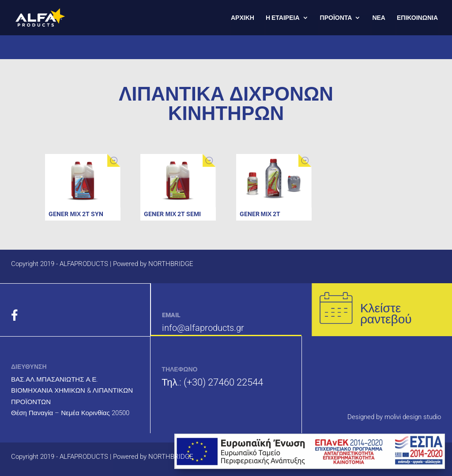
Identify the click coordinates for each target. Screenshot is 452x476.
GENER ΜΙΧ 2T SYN (76, 214)
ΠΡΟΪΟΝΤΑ (336, 18)
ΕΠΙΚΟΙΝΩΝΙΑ (417, 18)
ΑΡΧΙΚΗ (243, 18)
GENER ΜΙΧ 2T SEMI (172, 214)
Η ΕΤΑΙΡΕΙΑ (283, 18)
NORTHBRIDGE (171, 264)
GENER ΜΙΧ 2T (260, 214)
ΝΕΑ (379, 18)
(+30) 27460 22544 (223, 382)
